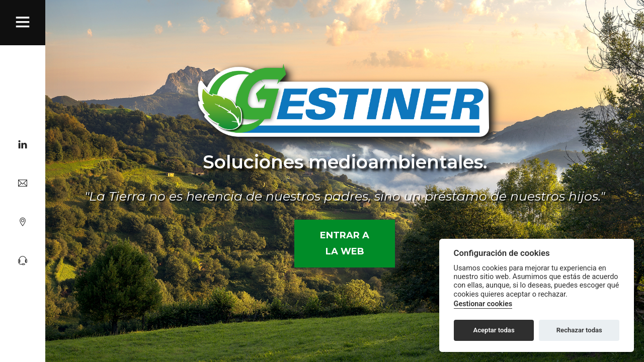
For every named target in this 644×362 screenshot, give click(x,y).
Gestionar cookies (483, 304)
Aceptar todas (494, 330)
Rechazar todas (579, 330)
